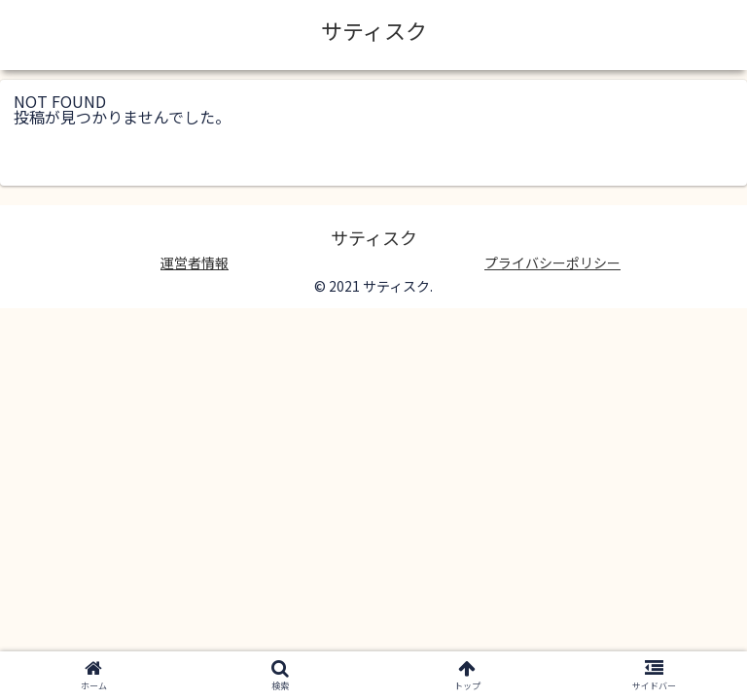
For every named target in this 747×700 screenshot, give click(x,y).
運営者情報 (195, 262)
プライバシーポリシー (552, 262)
